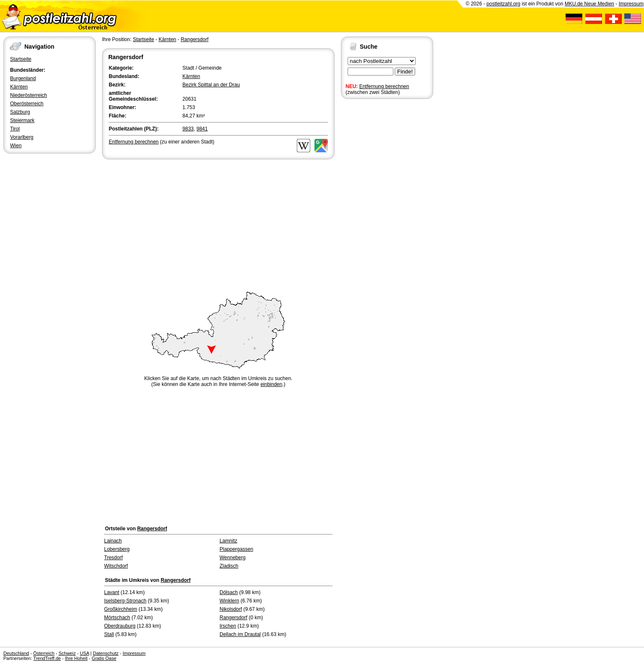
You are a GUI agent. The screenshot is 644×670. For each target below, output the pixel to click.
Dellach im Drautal (240, 634)
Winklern (229, 601)
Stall (109, 634)
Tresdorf (113, 558)
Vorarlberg (22, 137)
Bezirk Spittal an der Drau (211, 85)
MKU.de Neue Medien (589, 4)
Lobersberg (117, 549)
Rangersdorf (194, 39)
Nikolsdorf (231, 609)
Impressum (631, 4)
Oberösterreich (27, 104)
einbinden (271, 384)
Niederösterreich (29, 95)
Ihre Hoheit (76, 658)
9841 (202, 129)
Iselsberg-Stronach (125, 601)
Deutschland (16, 653)
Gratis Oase (104, 658)
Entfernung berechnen (384, 86)
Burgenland (23, 78)
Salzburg (20, 112)
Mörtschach (117, 618)
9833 (188, 129)
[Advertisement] (218, 224)
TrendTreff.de (47, 658)
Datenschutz (106, 653)
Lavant (112, 592)
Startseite (21, 59)
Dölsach (229, 592)
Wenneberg (233, 558)
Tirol (15, 129)
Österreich (44, 653)
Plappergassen (236, 549)
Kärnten (19, 87)
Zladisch (229, 566)
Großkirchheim (121, 609)
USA (84, 653)
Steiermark (22, 120)
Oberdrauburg (120, 626)
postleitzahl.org (504, 4)
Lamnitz (228, 541)
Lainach (113, 541)
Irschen (228, 626)
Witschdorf (116, 566)
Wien (16, 146)
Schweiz (67, 653)
